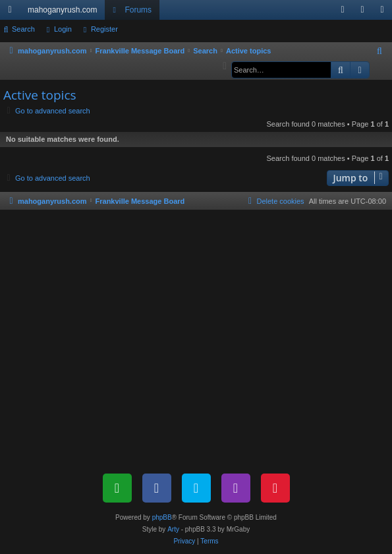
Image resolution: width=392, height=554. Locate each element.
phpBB (162, 517)
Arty (173, 529)
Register (104, 29)
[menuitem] (343, 10)
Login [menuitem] (365, 13)
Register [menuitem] (385, 13)
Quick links (13, 13)
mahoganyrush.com (62, 10)
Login (63, 29)
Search (23, 29)
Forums (138, 10)
